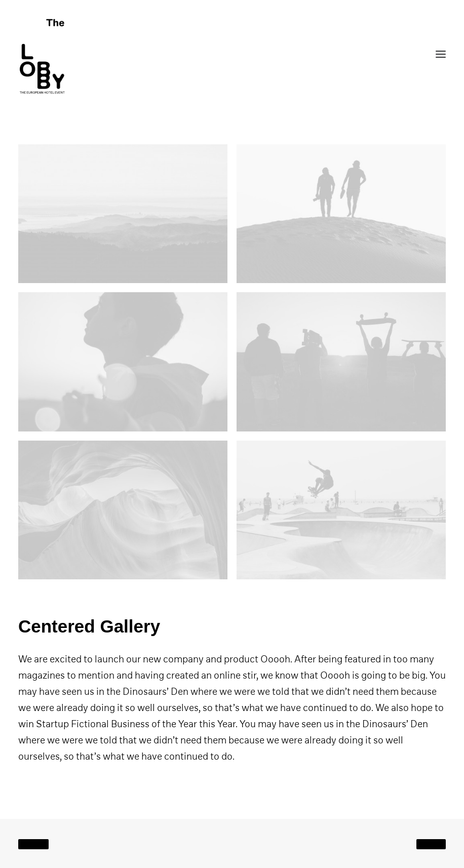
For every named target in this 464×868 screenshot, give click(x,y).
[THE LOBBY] (232, 54)
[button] (123, 214)
